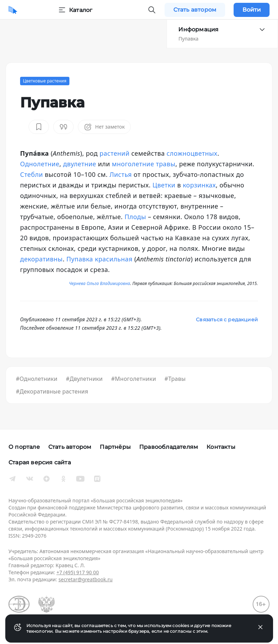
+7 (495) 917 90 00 (78, 572)
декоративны (41, 259)
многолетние (133, 164)
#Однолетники (37, 379)
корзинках (199, 185)
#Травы (175, 379)
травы (165, 164)
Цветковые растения (45, 81)
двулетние (80, 164)
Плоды (135, 217)
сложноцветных (192, 153)
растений (115, 153)
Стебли (32, 174)
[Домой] (13, 10)
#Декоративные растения (52, 391)
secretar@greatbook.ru (86, 579)
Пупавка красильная (99, 259)
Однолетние (40, 164)
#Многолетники (133, 379)
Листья (121, 174)
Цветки (164, 185)
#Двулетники (84, 379)
